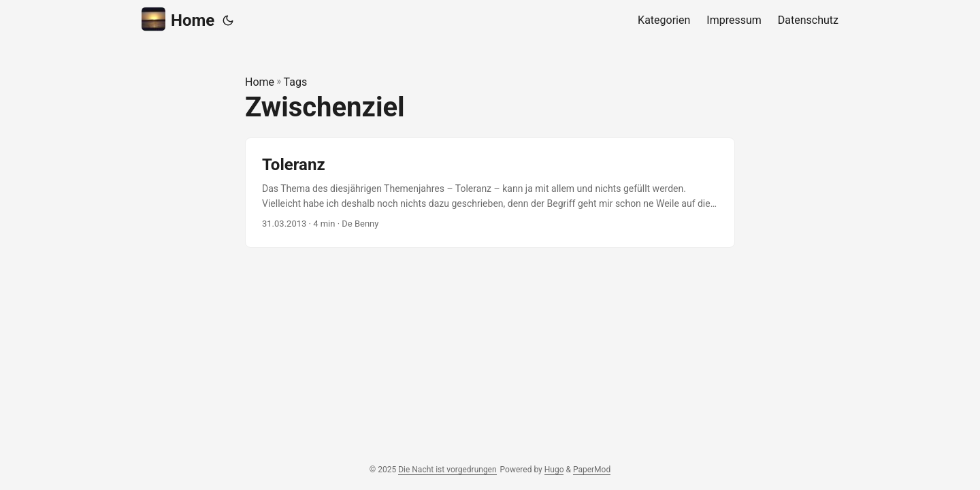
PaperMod (592, 470)
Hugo (554, 470)
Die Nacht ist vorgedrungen (447, 470)
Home (178, 19)
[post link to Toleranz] (490, 193)
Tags (296, 82)
